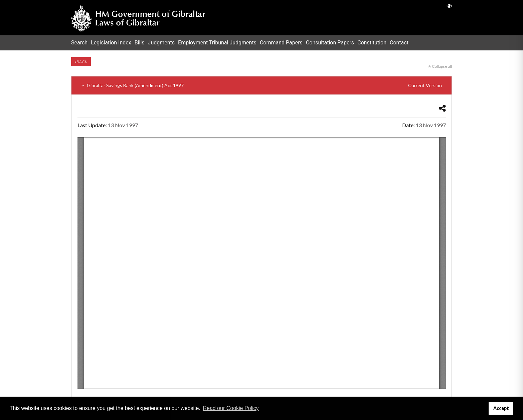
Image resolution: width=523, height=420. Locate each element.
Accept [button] (501, 408)
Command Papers (281, 43)
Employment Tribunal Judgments (217, 43)
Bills (140, 43)
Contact (399, 43)
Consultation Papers (330, 43)
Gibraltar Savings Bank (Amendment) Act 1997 (261, 85)
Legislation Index (111, 43)
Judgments (161, 43)
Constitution (372, 43)
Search (79, 43)
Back (81, 62)
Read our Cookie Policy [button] (231, 408)
